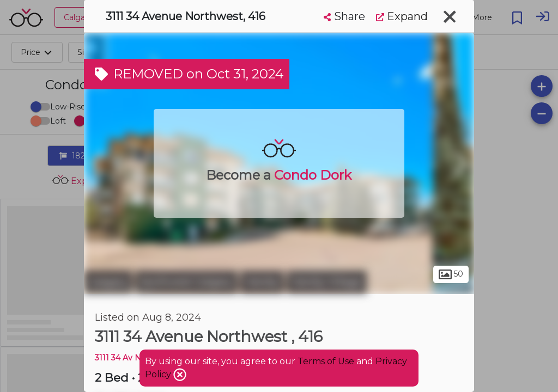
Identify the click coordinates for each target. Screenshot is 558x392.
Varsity (262, 282)
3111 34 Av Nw (121, 358)
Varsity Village (327, 282)
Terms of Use (326, 361)
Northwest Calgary (186, 282)
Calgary (108, 282)
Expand (402, 16)
